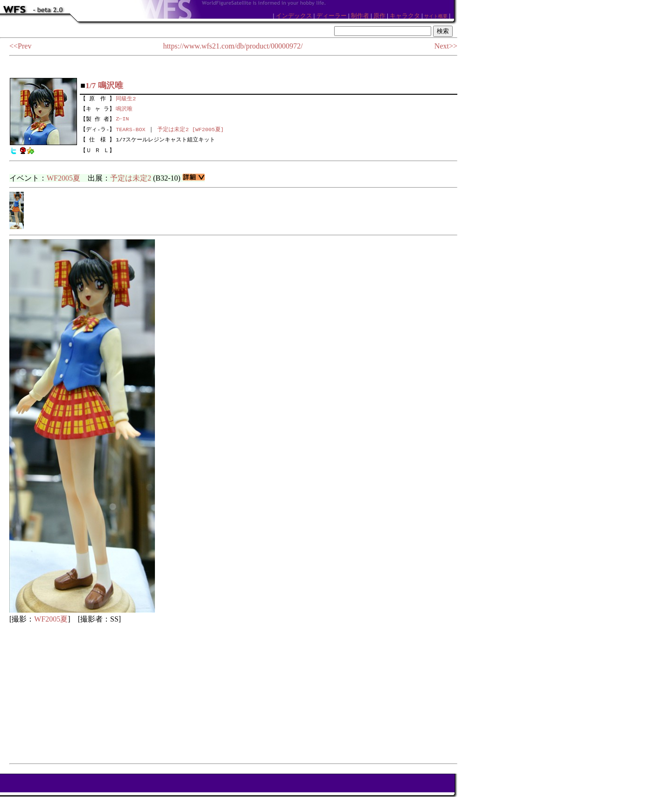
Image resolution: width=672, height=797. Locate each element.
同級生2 (126, 98)
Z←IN (122, 119)
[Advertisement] (233, 693)
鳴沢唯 (124, 108)
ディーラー (332, 16)
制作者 (360, 16)
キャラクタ (405, 16)
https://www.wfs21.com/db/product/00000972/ (233, 46)
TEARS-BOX (130, 129)
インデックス (294, 16)
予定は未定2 (131, 178)
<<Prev (20, 46)
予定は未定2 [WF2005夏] (190, 129)
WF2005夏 (63, 178)
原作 (379, 16)
